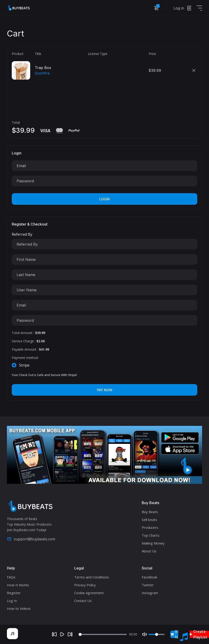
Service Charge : (28, 341)
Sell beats (149, 520)
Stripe (24, 365)
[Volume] (156, 634)
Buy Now (177, 634)
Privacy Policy (85, 585)
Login (104, 199)
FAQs (11, 577)
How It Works (18, 585)
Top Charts (151, 535)
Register (14, 593)
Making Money (153, 543)
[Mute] (144, 634)
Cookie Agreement (89, 593)
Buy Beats (150, 512)
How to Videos (19, 608)
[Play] (62, 634)
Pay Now (105, 390)
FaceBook (149, 577)
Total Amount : (28, 333)
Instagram (150, 593)
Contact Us (83, 601)
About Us (149, 551)
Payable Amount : (30, 349)
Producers (150, 527)
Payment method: (25, 358)
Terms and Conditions (92, 577)
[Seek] (103, 634)
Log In (12, 601)
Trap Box (43, 68)
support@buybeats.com (31, 539)
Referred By (22, 234)
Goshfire (42, 73)
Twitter (148, 585)
